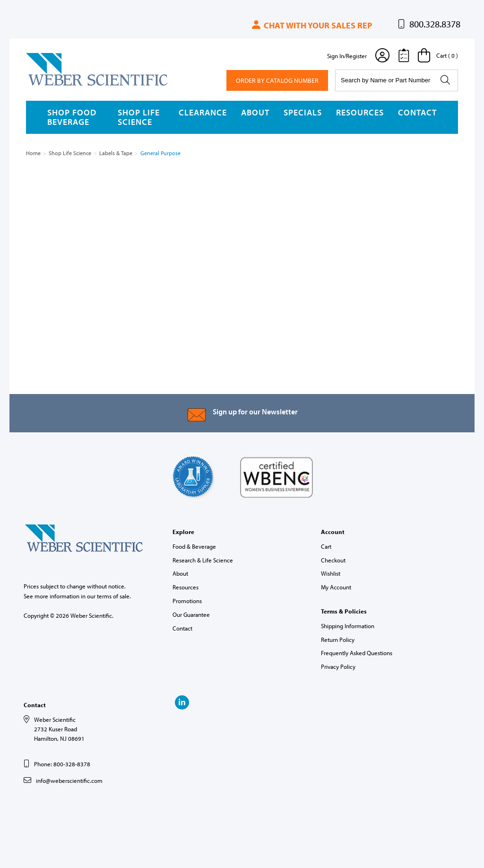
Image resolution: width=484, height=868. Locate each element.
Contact (417, 112)
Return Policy (338, 640)
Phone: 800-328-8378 (62, 764)
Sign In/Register (347, 56)
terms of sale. (114, 596)
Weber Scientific (48, 85)
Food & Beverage (194, 546)
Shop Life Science (139, 117)
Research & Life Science (203, 560)
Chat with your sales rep (311, 25)
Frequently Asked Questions (357, 653)
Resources (360, 112)
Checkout (333, 560)
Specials (303, 112)
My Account (336, 587)
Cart (326, 546)
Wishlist (331, 573)
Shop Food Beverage (72, 117)
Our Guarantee (191, 614)
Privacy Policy (338, 666)
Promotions (187, 601)
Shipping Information (348, 626)
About (255, 112)
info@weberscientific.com (69, 780)
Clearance (203, 112)
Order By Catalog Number (277, 80)
